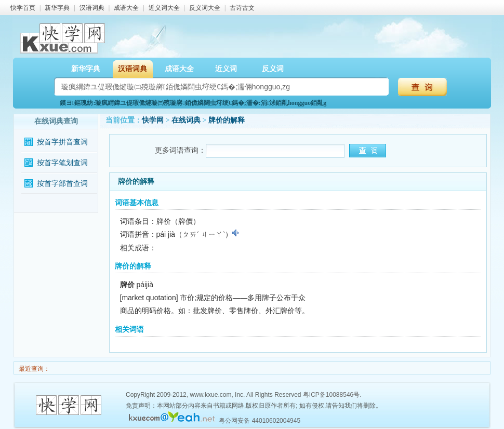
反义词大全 (205, 8)
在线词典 (186, 120)
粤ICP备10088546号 (331, 395)
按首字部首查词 (62, 184)
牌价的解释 (227, 120)
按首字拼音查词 (62, 142)
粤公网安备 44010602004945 (260, 421)
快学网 (153, 120)
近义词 (226, 69)
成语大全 (126, 8)
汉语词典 (92, 8)
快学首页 (23, 8)
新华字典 (57, 8)
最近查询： (34, 369)
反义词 (273, 69)
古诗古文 (242, 8)
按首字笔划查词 (62, 163)
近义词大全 (164, 8)
